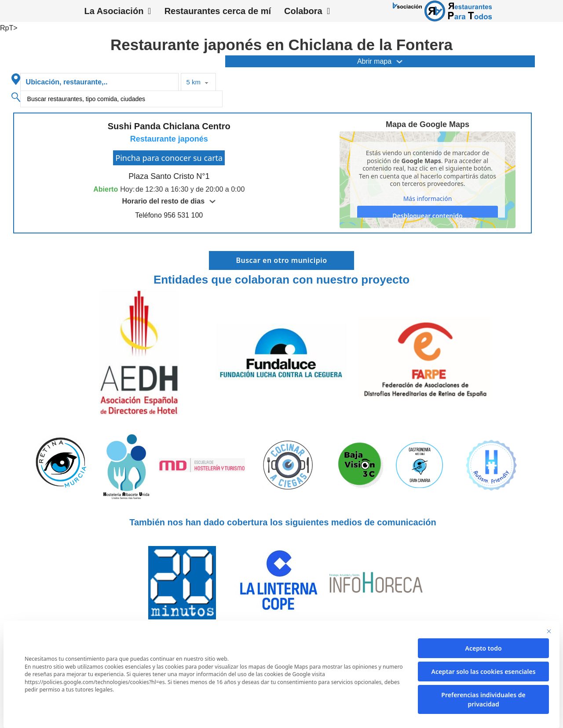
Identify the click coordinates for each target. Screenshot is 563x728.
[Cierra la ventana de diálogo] (549, 631)
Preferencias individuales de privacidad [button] (483, 699)
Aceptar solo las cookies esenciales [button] (483, 672)
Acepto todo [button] (484, 648)
